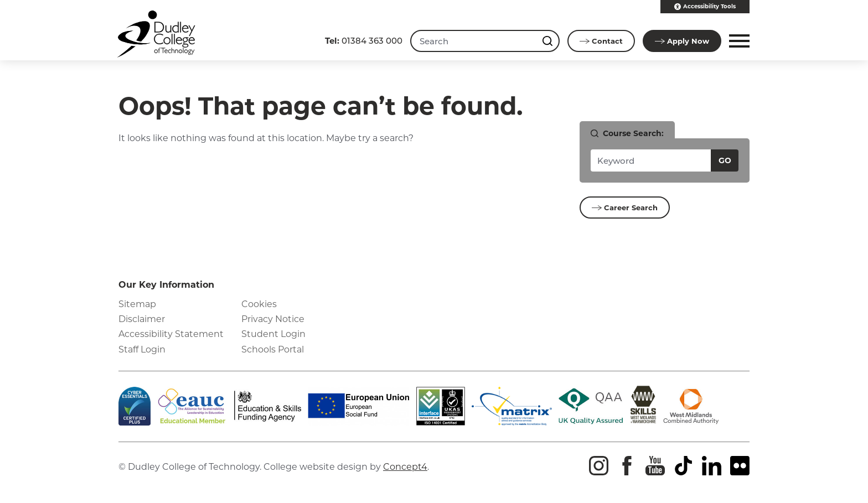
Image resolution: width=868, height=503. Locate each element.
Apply (682, 41)
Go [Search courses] (725, 160)
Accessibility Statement (171, 334)
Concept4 (405, 467)
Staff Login (142, 349)
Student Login (273, 334)
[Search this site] (549, 41)
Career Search (625, 208)
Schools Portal (273, 349)
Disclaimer (142, 319)
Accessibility (705, 7)
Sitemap (137, 304)
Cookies (259, 304)
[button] (738, 41)
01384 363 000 (364, 41)
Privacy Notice (273, 319)
